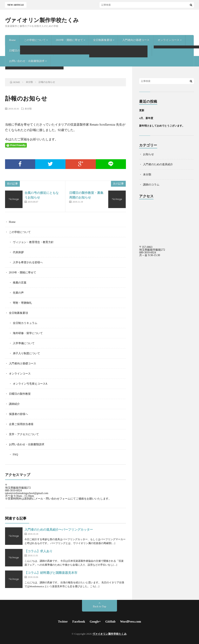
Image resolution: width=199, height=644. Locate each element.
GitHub (110, 622)
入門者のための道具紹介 (158, 164)
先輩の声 (18, 293)
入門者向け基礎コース (136, 40)
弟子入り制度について (26, 353)
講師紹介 (45, 51)
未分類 (28, 108)
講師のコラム (151, 185)
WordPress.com (131, 622)
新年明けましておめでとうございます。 (162, 126)
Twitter (63, 622)
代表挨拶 (18, 252)
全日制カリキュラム (25, 323)
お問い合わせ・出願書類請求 (27, 61)
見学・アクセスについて (133, 51)
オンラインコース (168, 40)
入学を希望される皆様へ (28, 262)
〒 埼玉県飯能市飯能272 (18, 486)
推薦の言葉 (20, 283)
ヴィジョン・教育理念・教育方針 (33, 242)
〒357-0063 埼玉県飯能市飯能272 (152, 248)
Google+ (95, 622)
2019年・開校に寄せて (69, 40)
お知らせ (148, 154)
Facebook (79, 622)
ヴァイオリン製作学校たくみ (42, 20)
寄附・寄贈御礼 (22, 303)
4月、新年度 (146, 118)
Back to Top (99, 607)
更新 (142, 110)
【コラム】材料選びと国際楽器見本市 (51, 573)
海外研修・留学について (28, 333)
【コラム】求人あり (38, 551)
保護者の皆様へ (68, 51)
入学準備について (24, 343)
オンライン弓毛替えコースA (30, 384)
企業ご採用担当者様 (98, 51)
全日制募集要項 (103, 40)
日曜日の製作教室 (20, 51)
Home (12, 40)
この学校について (35, 40)
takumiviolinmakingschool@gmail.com (27, 493)
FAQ (15, 455)
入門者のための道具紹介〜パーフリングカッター (59, 530)
